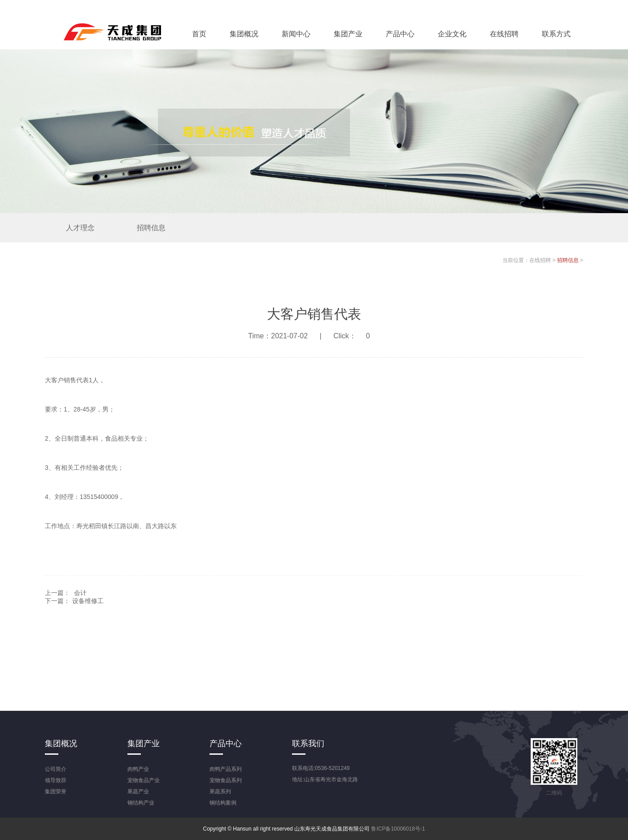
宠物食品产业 (144, 780)
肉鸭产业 (138, 769)
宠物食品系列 (226, 780)
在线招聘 (504, 34)
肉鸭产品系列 (226, 769)
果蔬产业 (138, 792)
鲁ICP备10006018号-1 (398, 829)
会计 (80, 593)
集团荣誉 (56, 792)
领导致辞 (56, 780)
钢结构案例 (223, 803)
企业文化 (452, 34)
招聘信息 (151, 228)
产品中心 (400, 34)
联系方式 (556, 34)
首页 (199, 34)
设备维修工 (88, 601)
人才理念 (80, 228)
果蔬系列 (220, 792)
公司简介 (56, 769)
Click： (357, 336)
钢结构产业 (141, 803)
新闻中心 (296, 34)
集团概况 (244, 34)
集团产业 (348, 34)
